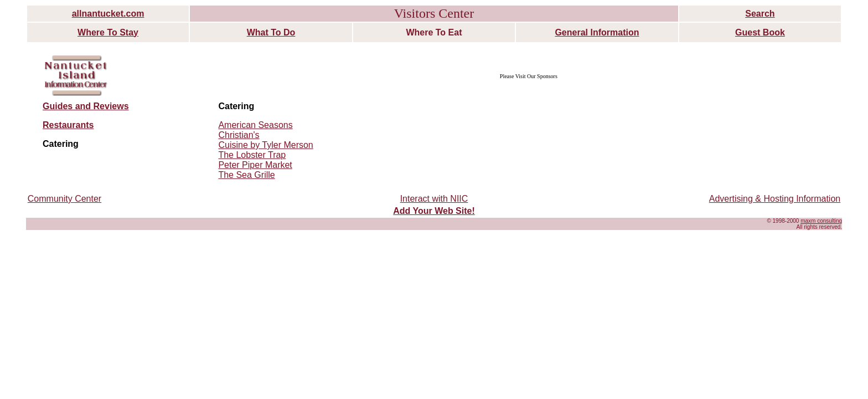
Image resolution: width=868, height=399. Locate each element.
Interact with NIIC (434, 199)
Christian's (239, 135)
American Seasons (255, 125)
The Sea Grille (246, 175)
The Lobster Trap (252, 155)
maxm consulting (821, 221)
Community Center (64, 199)
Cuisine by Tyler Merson (265, 145)
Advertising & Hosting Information (775, 199)
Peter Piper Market (255, 165)
